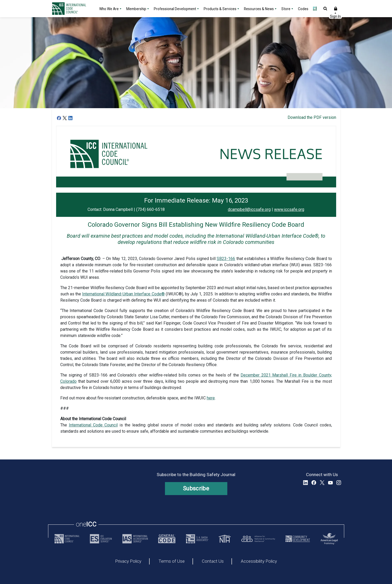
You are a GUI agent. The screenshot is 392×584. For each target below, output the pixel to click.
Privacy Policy (128, 561)
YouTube (330, 483)
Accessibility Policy (259, 561)
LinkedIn (305, 483)
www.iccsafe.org (289, 209)
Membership (136, 9)
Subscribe (196, 488)
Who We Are (109, 9)
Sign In (336, 9)
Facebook (314, 483)
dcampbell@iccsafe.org (249, 209)
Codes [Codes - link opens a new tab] (303, 9)
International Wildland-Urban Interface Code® (123, 294)
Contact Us (213, 561)
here (211, 398)
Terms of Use (172, 561)
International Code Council (93, 425)
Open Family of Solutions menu (315, 9)
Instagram (339, 483)
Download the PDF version (312, 117)
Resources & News (259, 9)
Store (286, 9)
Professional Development (175, 9)
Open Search (325, 9)
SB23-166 (226, 259)
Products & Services (220, 9)
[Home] (72, 9)
